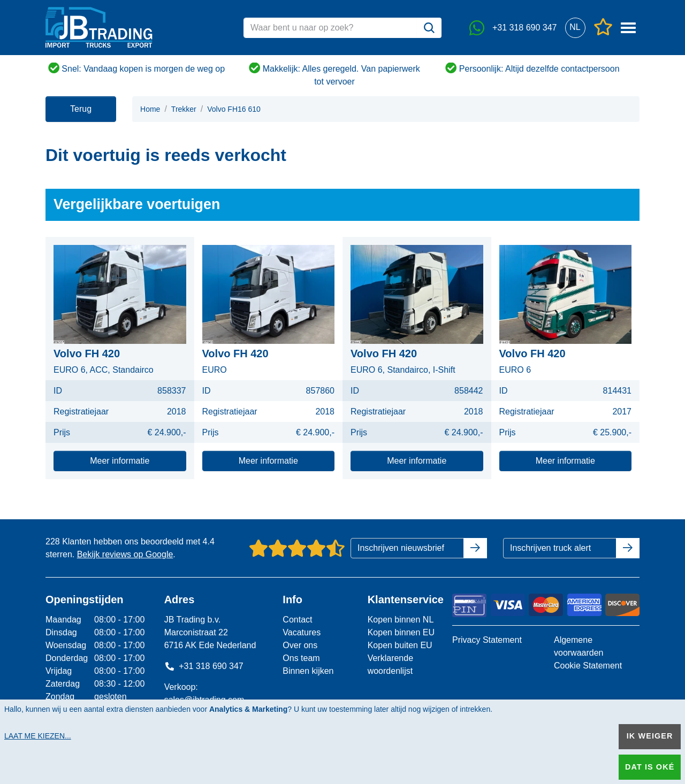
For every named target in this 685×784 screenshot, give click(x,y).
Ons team (301, 658)
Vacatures (302, 632)
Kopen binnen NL (401, 620)
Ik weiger (650, 736)
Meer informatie (120, 461)
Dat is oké (650, 767)
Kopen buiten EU (400, 645)
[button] (575, 28)
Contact (297, 620)
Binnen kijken (308, 671)
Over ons (300, 645)
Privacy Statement (487, 640)
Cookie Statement (588, 666)
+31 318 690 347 (204, 666)
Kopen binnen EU (401, 632)
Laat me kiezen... (38, 736)
